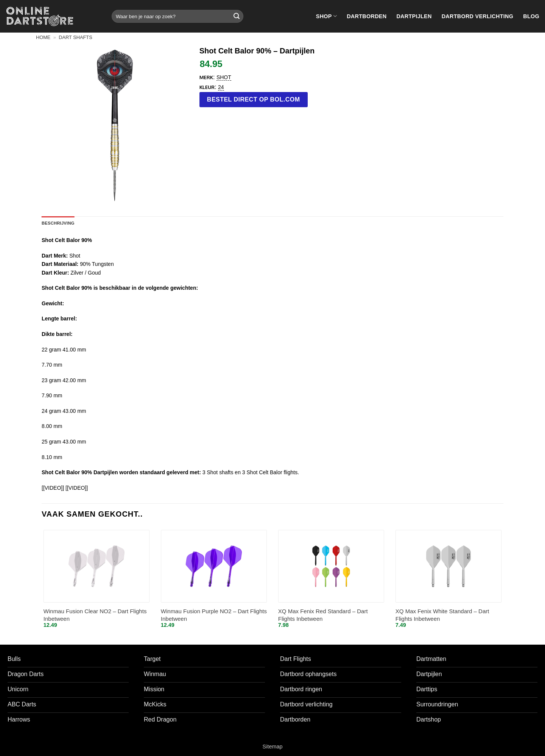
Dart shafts (75, 37)
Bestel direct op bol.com (254, 99)
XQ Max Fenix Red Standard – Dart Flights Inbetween (323, 615)
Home (43, 37)
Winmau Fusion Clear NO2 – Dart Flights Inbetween (95, 615)
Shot (224, 77)
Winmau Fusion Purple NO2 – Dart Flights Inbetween (214, 615)
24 (221, 87)
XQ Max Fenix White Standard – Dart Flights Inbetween (442, 615)
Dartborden (367, 16)
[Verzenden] (237, 16)
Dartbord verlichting (478, 16)
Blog (531, 16)
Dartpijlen (414, 16)
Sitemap (273, 747)
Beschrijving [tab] (58, 223)
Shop (326, 16)
